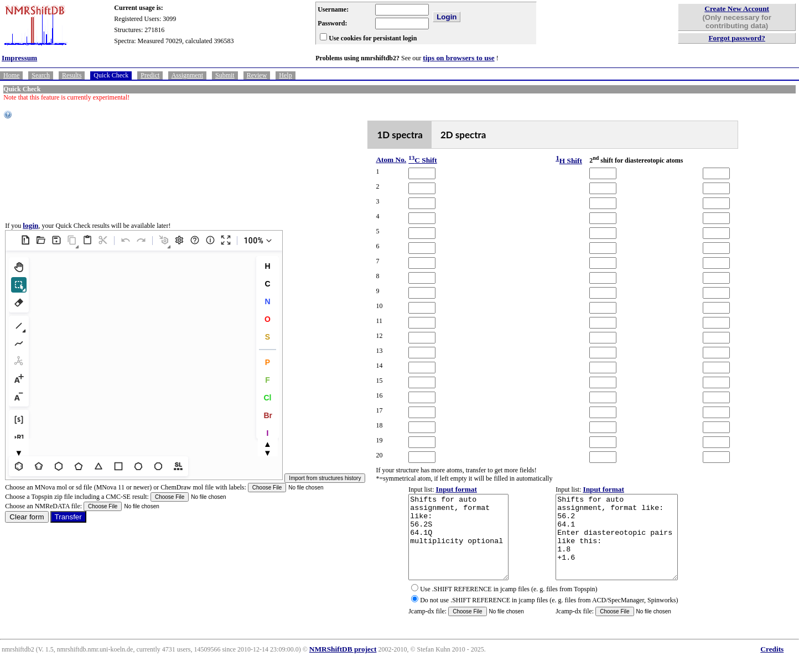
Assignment (187, 75)
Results (72, 75)
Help (285, 75)
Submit (225, 75)
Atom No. (391, 160)
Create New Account (737, 9)
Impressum (19, 58)
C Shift (422, 160)
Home (11, 75)
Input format (456, 489)
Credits (772, 666)
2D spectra (463, 135)
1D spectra (400, 135)
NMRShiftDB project (343, 666)
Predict (150, 75)
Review (257, 75)
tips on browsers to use (458, 58)
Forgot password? (737, 38)
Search (41, 75)
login (30, 234)
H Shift (571, 161)
